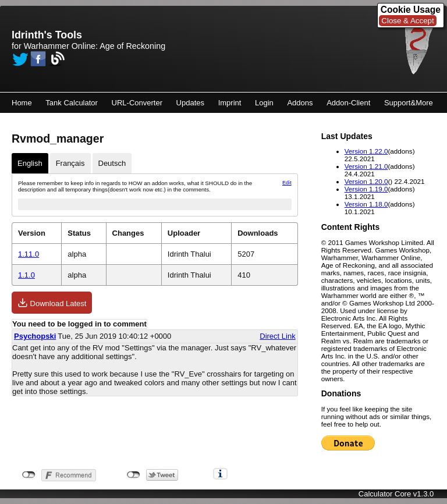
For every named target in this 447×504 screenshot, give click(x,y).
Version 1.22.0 (366, 151)
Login (264, 103)
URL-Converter (137, 103)
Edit (287, 183)
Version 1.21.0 (366, 166)
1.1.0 (26, 275)
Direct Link (277, 336)
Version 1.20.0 (366, 181)
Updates (190, 103)
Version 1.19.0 (366, 189)
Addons (300, 103)
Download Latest (52, 303)
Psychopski (35, 336)
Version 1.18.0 (366, 204)
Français (70, 163)
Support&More (409, 103)
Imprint (230, 103)
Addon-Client (348, 103)
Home (22, 103)
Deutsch (112, 163)
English (30, 163)
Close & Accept (407, 21)
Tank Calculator (72, 103)
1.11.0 (29, 254)
